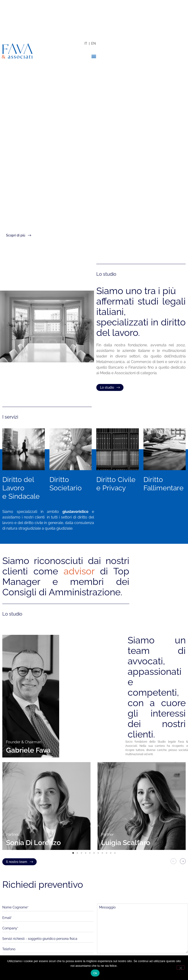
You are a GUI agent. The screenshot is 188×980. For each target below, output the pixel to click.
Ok (95, 973)
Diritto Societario (66, 484)
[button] (94, 56)
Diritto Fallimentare (164, 484)
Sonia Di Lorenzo (33, 843)
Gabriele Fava (28, 750)
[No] (181, 967)
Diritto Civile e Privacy (116, 484)
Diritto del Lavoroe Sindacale (21, 488)
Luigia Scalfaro (126, 843)
